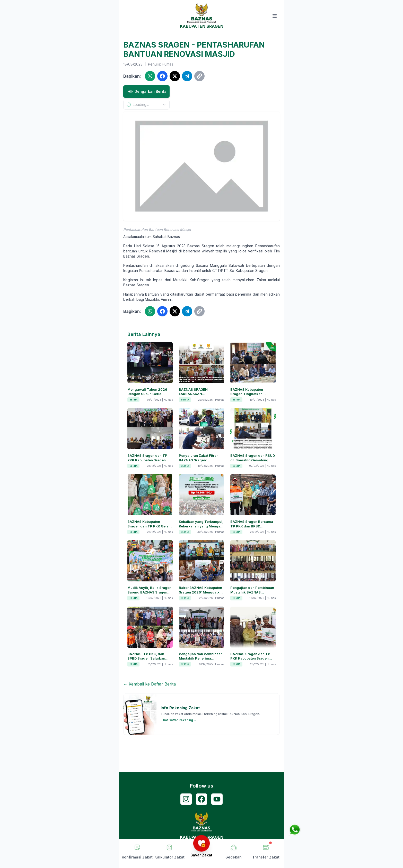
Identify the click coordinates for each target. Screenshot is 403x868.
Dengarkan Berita (146, 92)
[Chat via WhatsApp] (295, 830)
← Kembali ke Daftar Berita (150, 684)
